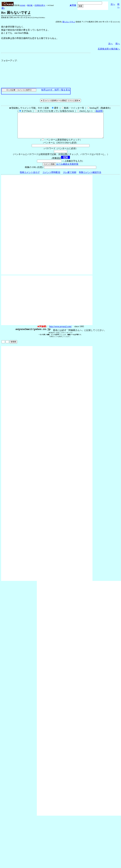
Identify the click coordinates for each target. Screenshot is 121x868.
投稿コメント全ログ (30, 177)
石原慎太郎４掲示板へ (109, 49)
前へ (118, 44)
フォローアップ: (9, 61)
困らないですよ (69, 22)
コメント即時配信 (51, 177)
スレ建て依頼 (70, 177)
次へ (113, 4)
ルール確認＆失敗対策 (67, 169)
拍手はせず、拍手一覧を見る (56, 90)
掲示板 (30, 5)
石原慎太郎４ (40, 5)
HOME (23, 5)
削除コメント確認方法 (90, 177)
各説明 (99, 111)
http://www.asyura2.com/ (60, 331)
